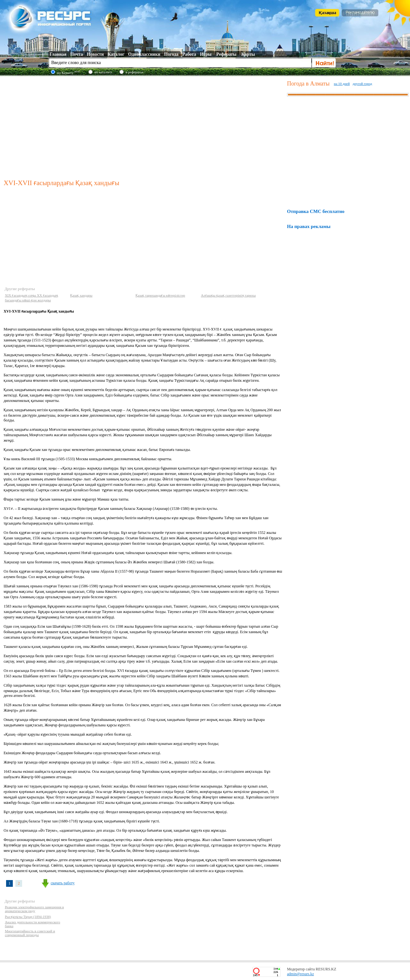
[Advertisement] (144, 126)
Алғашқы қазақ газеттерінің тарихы (228, 295)
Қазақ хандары (81, 295)
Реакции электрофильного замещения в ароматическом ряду (34, 909)
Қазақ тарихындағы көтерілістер (160, 295)
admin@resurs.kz (300, 974)
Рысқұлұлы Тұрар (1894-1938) (28, 917)
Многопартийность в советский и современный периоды (30, 933)
